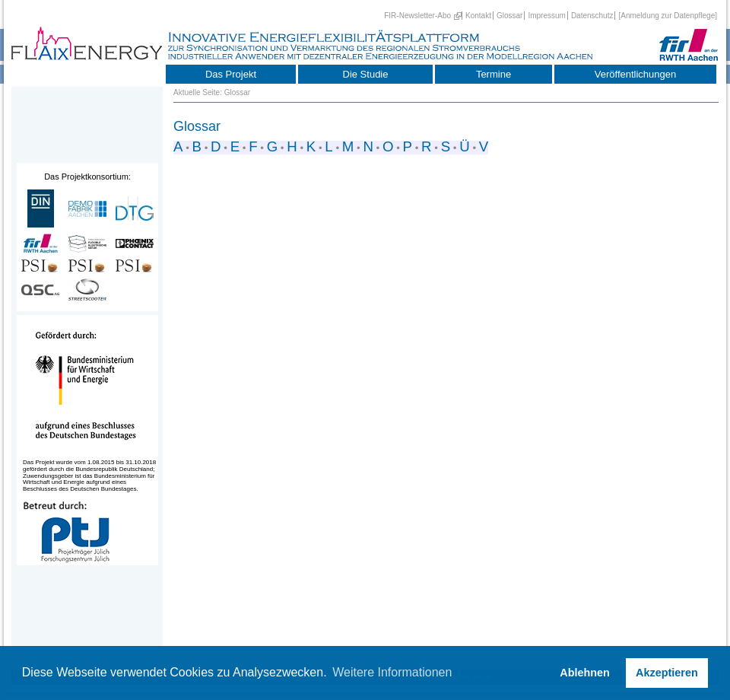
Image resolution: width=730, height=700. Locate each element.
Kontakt (478, 16)
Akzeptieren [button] (667, 673)
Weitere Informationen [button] (392, 672)
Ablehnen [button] (585, 673)
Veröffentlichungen (635, 74)
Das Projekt (231, 74)
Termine (494, 74)
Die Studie (366, 74)
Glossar (509, 16)
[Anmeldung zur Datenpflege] (668, 16)
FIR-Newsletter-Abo (417, 16)
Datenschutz (592, 16)
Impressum (546, 16)
